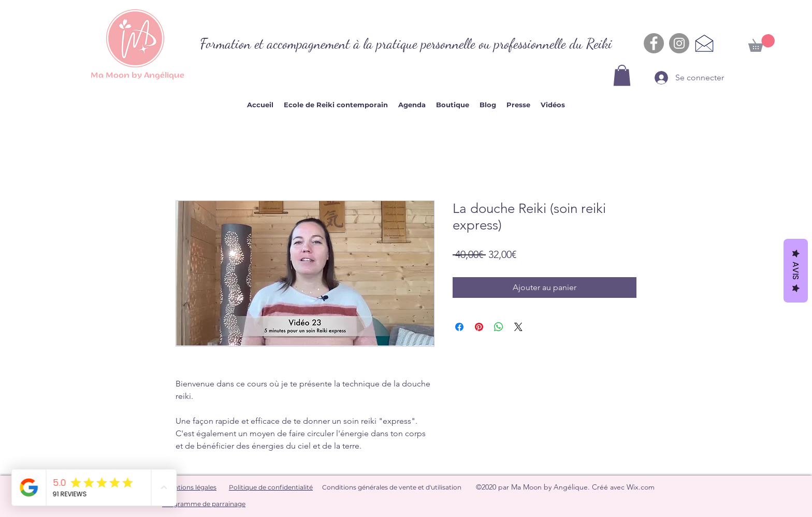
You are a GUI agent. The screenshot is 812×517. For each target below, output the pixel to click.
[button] (622, 75)
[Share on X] (518, 327)
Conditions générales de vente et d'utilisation (392, 487)
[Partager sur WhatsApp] (499, 327)
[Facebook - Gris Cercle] (654, 43)
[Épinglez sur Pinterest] (479, 327)
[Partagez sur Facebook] (459, 327)
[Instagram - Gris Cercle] (679, 43)
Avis (796, 271)
